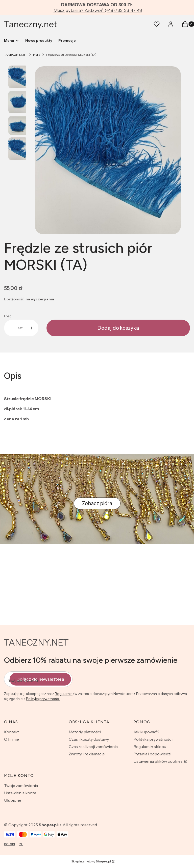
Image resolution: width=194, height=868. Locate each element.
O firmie (11, 739)
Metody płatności (85, 732)
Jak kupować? (146, 732)
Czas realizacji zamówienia (93, 747)
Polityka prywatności (153, 739)
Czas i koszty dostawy (89, 739)
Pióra (37, 55)
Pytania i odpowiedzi (152, 754)
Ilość (8, 316)
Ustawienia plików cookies (158, 761)
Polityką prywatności (43, 699)
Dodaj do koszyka (118, 328)
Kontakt (11, 732)
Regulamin (64, 694)
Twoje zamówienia (21, 786)
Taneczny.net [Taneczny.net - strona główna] (31, 24)
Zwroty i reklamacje (87, 754)
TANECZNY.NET (16, 55)
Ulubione (13, 800)
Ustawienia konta (20, 793)
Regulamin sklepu (150, 747)
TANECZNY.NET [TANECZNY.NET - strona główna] (36, 643)
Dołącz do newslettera (40, 679)
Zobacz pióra (97, 503)
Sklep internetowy (91, 861)
